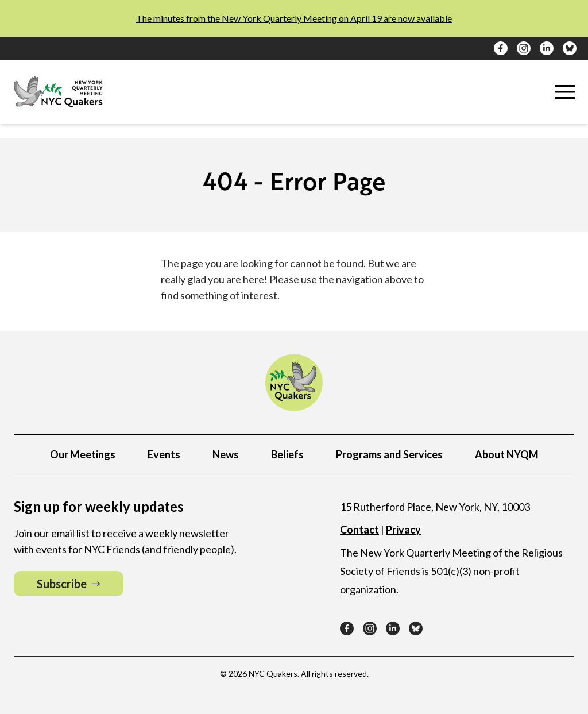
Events (164, 454)
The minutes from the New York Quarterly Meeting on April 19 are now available (294, 18)
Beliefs (287, 454)
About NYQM (507, 454)
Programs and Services (389, 454)
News (226, 454)
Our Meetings (83, 454)
